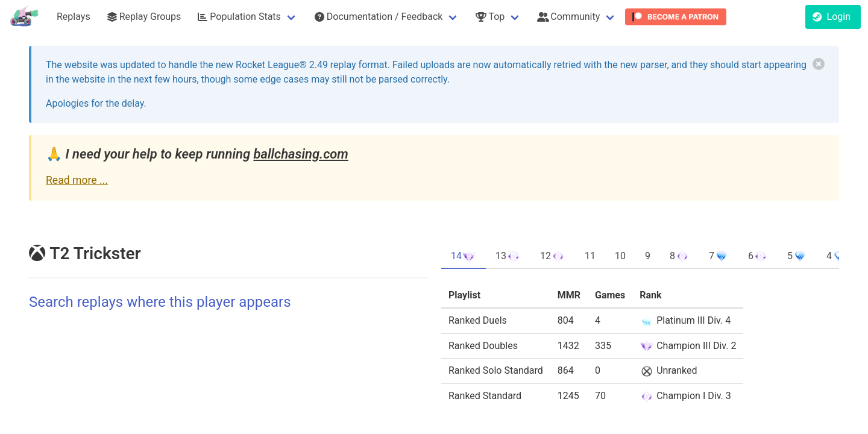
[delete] (819, 64)
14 (464, 256)
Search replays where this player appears (160, 302)
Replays (74, 17)
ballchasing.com (300, 154)
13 (508, 256)
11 (590, 256)
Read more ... (77, 180)
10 (620, 256)
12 (553, 256)
